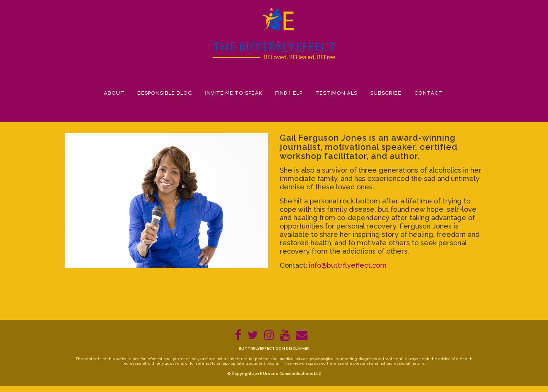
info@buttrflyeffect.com (348, 265)
